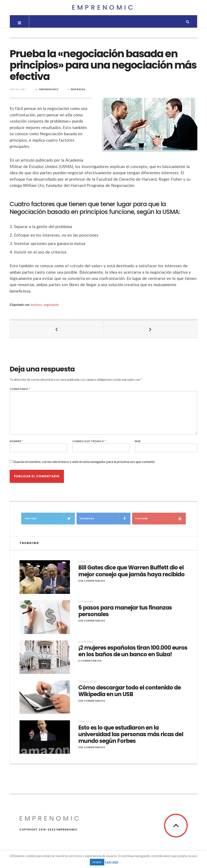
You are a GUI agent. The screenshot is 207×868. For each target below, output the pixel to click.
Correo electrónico (89, 441)
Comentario (20, 389)
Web (138, 441)
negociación (51, 305)
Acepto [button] (97, 862)
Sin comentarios (92, 581)
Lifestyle (85, 561)
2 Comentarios (90, 661)
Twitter (50, 519)
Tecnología (88, 681)
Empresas (78, 89)
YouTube (161, 519)
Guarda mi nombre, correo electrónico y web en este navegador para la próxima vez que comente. (84, 462)
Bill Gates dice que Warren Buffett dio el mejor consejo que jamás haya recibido (131, 571)
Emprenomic (103, 8)
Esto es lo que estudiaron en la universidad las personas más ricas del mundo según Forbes (131, 734)
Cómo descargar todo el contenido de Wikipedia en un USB (130, 691)
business (36, 305)
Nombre (16, 441)
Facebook (105, 519)
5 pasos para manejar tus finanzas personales (125, 611)
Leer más (112, 862)
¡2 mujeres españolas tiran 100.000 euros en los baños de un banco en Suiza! (133, 651)
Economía (86, 601)
